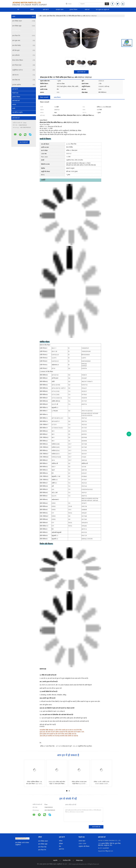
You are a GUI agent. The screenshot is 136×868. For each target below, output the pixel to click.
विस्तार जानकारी (44, 97)
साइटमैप (55, 860)
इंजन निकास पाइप (24, 65)
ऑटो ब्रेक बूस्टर (24, 50)
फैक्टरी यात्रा (15, 93)
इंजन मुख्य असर (24, 41)
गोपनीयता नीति (67, 860)
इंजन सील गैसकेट (24, 45)
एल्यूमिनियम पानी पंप (24, 70)
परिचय (61, 841)
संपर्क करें (87, 10)
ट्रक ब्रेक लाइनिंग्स (24, 85)
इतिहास (61, 844)
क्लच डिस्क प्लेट (24, 80)
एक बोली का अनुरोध (17, 112)
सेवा (60, 846)
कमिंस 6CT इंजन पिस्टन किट (47, 746)
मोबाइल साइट (79, 860)
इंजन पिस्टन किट (24, 31)
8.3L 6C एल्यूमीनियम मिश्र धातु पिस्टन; (82, 746)
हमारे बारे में (46, 10)
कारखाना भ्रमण (60, 10)
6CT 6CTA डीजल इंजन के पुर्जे (64, 746)
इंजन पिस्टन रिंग (24, 36)
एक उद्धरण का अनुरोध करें (102, 10)
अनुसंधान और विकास (84, 846)
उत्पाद (24, 17)
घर (18, 10)
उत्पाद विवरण (57, 97)
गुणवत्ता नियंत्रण (73, 10)
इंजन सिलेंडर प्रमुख (24, 26)
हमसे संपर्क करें (16, 101)
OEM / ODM (82, 844)
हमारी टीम (61, 849)
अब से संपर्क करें (81, 72)
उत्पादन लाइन (82, 841)
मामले (14, 108)
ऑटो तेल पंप (24, 75)
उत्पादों (32, 10)
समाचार (14, 105)
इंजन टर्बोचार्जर (24, 55)
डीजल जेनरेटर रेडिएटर (24, 60)
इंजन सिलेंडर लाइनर (24, 21)
